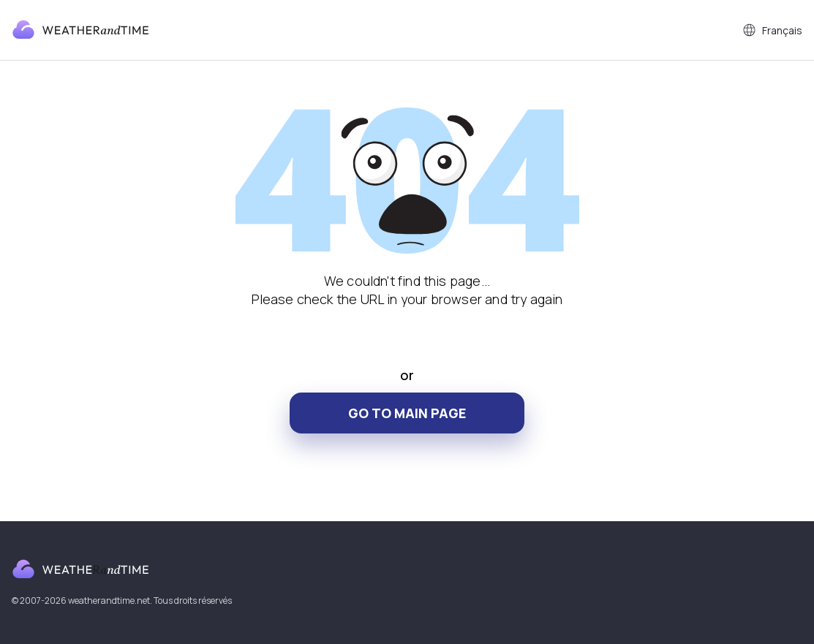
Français (772, 30)
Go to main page (407, 413)
